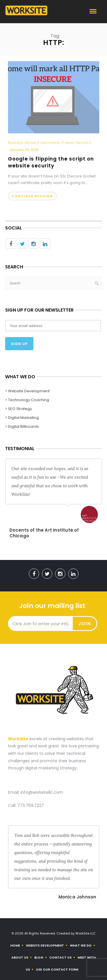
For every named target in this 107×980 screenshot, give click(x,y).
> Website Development (27, 391)
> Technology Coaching (27, 400)
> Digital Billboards (22, 426)
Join (85, 624)
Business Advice (22, 143)
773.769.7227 (31, 805)
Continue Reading (32, 196)
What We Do (81, 945)
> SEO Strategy (19, 409)
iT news (67, 143)
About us (20, 957)
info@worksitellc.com (42, 792)
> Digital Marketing (22, 418)
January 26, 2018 (24, 150)
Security (82, 143)
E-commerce (49, 143)
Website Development (45, 945)
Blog (39, 957)
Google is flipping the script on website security (51, 162)
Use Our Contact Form (57, 969)
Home (15, 945)
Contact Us (60, 957)
